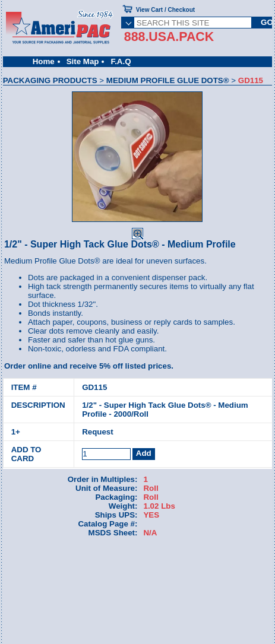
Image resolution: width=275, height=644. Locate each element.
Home (44, 61)
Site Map (83, 61)
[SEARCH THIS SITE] (193, 23)
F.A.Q (121, 61)
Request (98, 432)
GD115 (94, 387)
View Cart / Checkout (165, 10)
